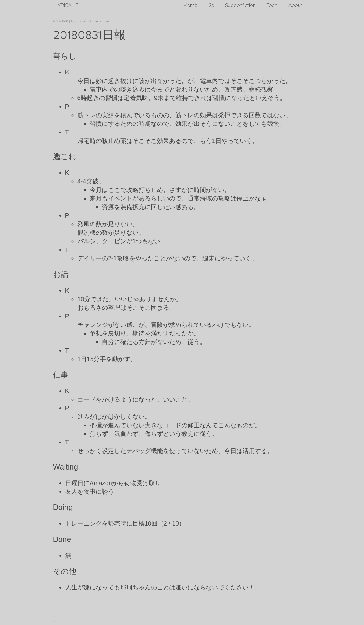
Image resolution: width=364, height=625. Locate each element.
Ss (211, 5)
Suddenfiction (240, 5)
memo (82, 21)
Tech (272, 5)
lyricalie (67, 5)
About (295, 5)
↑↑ (301, 621)
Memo (190, 5)
